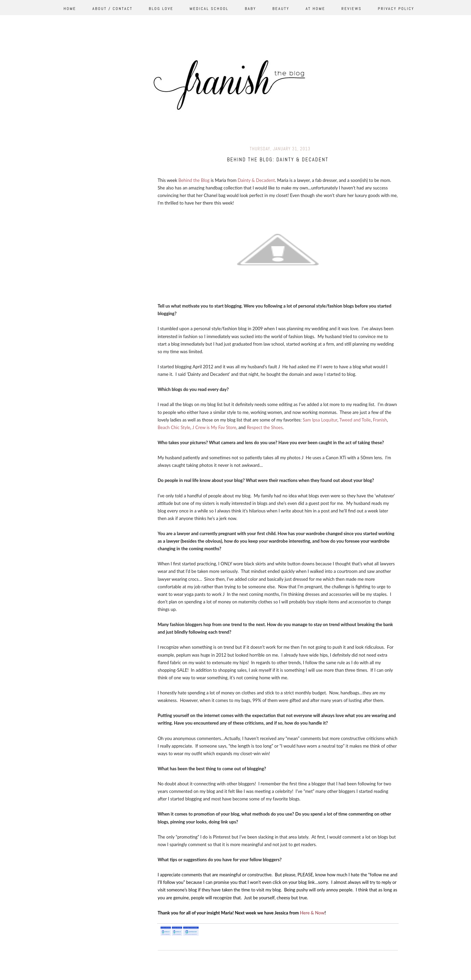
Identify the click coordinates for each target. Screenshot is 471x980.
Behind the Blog (194, 180)
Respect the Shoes (265, 427)
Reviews (351, 9)
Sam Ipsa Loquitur (320, 420)
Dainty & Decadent (256, 180)
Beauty (281, 9)
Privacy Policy (396, 9)
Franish (380, 420)
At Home (315, 9)
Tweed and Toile (355, 420)
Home (70, 9)
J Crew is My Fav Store (214, 427)
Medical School (209, 9)
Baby (251, 9)
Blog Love (161, 9)
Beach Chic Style (174, 427)
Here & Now (312, 913)
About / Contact (112, 9)
